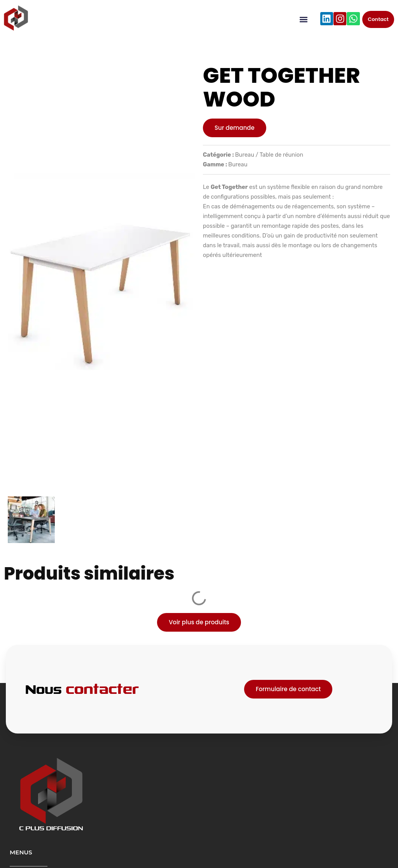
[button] (303, 20)
